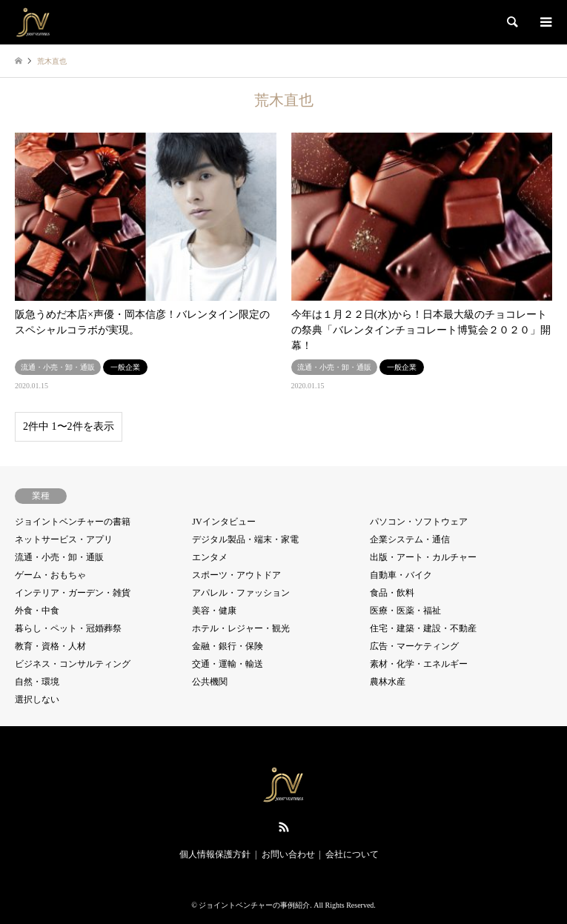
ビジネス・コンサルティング (73, 664)
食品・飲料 (392, 593)
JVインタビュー (223, 522)
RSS (284, 827)
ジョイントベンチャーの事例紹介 (254, 905)
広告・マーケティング (414, 646)
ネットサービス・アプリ (64, 539)
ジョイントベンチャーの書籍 (73, 522)
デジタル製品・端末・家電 (245, 539)
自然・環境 (37, 682)
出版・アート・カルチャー (423, 557)
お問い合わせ (288, 854)
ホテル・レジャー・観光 (241, 628)
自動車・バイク (401, 575)
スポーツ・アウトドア (236, 575)
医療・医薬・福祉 (405, 611)
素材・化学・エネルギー (419, 664)
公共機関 (210, 682)
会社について (352, 854)
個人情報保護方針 (215, 854)
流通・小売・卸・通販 (59, 557)
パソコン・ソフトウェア (419, 522)
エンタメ (210, 557)
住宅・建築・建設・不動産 (423, 628)
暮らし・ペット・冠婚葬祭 (68, 628)
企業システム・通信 (410, 539)
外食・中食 (37, 611)
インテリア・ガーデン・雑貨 (73, 593)
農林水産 (388, 682)
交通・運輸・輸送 (228, 664)
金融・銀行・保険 (228, 646)
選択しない (37, 699)
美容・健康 (214, 611)
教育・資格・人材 (50, 646)
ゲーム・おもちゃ (50, 575)
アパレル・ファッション (241, 593)
